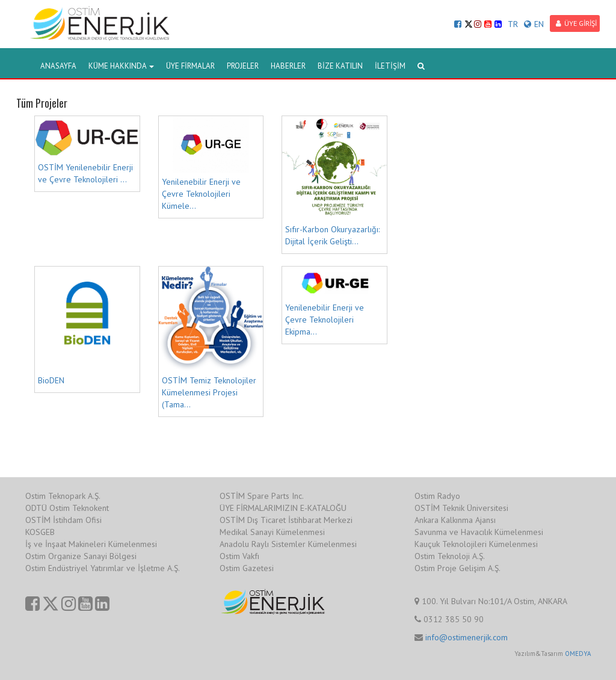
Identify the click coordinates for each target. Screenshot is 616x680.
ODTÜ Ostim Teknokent (67, 508)
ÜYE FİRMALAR (190, 66)
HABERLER (288, 66)
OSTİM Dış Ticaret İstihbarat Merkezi (286, 520)
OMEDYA (578, 654)
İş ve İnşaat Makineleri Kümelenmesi (91, 544)
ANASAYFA (58, 66)
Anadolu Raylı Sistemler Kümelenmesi (288, 544)
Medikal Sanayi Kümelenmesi (272, 532)
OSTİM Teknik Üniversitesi (461, 508)
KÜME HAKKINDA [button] (121, 66)
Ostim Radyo (437, 496)
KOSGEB (40, 532)
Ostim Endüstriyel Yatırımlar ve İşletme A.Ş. (103, 568)
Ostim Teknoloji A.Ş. (450, 556)
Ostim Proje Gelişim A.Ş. (457, 568)
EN (534, 24)
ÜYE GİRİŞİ (576, 23)
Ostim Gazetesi (247, 568)
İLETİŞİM (390, 66)
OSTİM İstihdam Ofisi (63, 520)
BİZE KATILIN (340, 66)
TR (513, 24)
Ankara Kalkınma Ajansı (455, 520)
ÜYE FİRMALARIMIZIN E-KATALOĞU (283, 508)
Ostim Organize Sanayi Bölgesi (81, 556)
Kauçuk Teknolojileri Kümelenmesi (476, 544)
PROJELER (243, 66)
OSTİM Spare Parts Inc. (262, 496)
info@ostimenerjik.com (467, 637)
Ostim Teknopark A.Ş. (63, 496)
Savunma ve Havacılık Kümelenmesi (479, 532)
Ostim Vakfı (239, 556)
